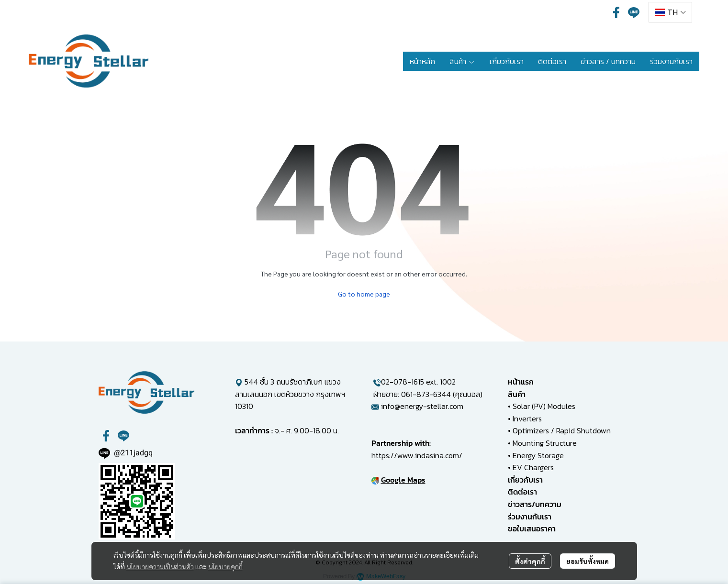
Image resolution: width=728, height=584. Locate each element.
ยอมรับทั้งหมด (588, 561)
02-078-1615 (403, 382)
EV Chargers (533, 467)
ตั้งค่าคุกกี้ (530, 561)
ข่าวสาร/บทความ (535, 504)
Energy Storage (538, 455)
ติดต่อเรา (522, 492)
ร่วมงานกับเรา (530, 517)
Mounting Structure (545, 443)
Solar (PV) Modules (544, 406)
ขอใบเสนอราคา (532, 529)
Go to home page (364, 294)
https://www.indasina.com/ (417, 455)
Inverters (527, 419)
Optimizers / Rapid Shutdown (562, 430)
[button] (670, 12)
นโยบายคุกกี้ (225, 566)
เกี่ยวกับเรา (525, 480)
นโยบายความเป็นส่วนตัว (160, 566)
